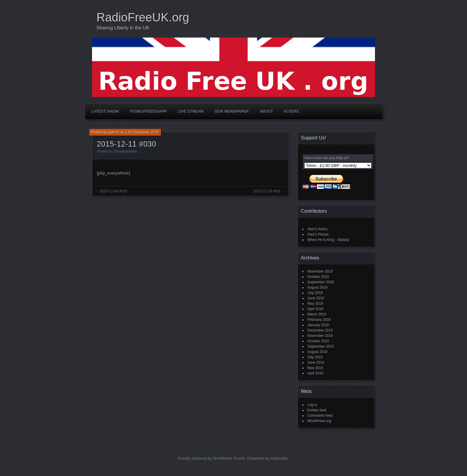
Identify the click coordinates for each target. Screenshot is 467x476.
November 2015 (320, 336)
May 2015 (315, 368)
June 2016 (316, 298)
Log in (312, 405)
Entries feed (317, 410)
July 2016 (315, 293)
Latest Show (105, 111)
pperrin (114, 132)
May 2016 (315, 304)
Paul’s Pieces (318, 234)
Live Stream (191, 111)
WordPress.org (319, 421)
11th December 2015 (142, 132)
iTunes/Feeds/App (148, 111)
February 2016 (319, 320)
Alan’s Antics (317, 229)
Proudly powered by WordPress (205, 458)
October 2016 (318, 277)
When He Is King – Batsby (328, 240)
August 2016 (317, 287)
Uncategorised (125, 151)
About (266, 111)
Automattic (279, 458)
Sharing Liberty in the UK (123, 28)
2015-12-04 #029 (113, 191)
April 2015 (315, 373)
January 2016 (318, 325)
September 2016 (321, 282)
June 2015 (316, 363)
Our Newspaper (232, 111)
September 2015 (321, 346)
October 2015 (318, 341)
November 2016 (320, 271)
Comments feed (320, 416)
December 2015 (320, 330)
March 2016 (317, 314)
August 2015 (317, 352)
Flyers (292, 111)
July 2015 (315, 357)
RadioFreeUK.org (143, 17)
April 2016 (315, 309)
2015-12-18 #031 (267, 191)
